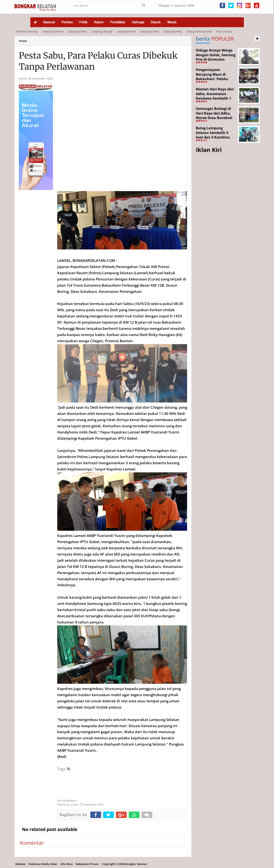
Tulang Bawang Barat (199, 32)
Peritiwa (67, 22)
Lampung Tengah (102, 32)
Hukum (99, 22)
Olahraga (138, 22)
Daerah (156, 22)
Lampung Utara (149, 32)
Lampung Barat (126, 32)
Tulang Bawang (173, 32)
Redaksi (21, 864)
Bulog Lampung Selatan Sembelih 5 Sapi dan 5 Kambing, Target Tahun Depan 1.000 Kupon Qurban (213, 137)
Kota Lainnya (224, 32)
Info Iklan (67, 864)
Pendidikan (118, 22)
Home (23, 41)
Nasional (49, 22)
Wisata (172, 22)
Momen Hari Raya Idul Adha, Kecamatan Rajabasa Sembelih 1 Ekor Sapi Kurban (215, 96)
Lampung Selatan (53, 32)
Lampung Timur (77, 32)
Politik (83, 22)
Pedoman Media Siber (43, 864)
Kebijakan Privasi (87, 864)
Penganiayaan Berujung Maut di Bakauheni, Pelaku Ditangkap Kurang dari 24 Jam (215, 79)
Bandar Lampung (27, 32)
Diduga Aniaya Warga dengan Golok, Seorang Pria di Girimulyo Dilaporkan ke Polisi (216, 57)
